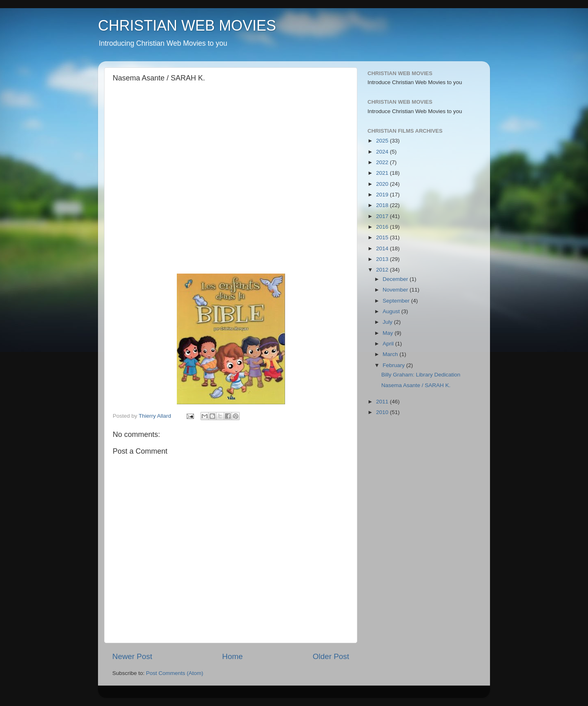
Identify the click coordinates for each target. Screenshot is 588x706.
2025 (383, 141)
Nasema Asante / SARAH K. (416, 385)
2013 (383, 259)
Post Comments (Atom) (175, 673)
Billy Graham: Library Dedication (421, 375)
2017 (383, 216)
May (389, 333)
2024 (383, 152)
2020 (383, 184)
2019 (383, 195)
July (388, 322)
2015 (383, 237)
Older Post (331, 656)
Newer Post (132, 656)
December (396, 279)
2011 (383, 402)
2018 (383, 205)
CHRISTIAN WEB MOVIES (187, 26)
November (396, 290)
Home (232, 656)
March (391, 354)
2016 (383, 227)
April (389, 344)
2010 (383, 412)
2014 (383, 248)
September (397, 301)
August (392, 311)
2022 (383, 162)
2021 (383, 173)
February (394, 365)
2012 (383, 270)
